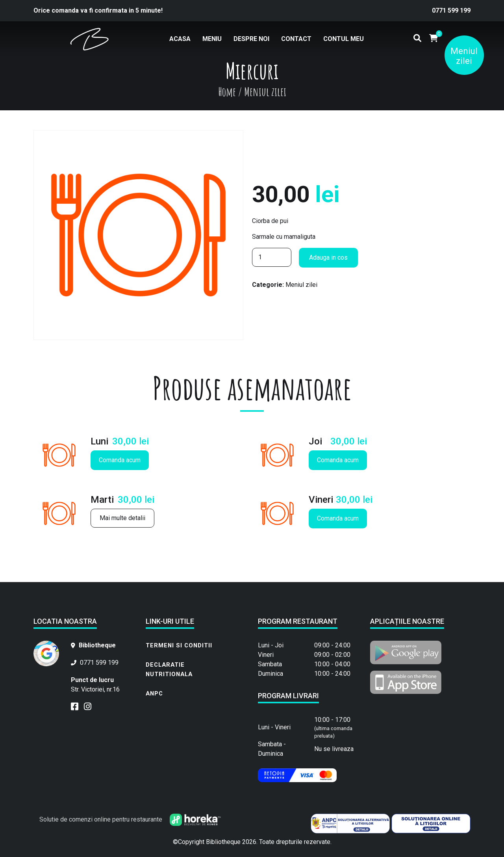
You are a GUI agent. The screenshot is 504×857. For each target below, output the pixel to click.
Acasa (180, 39)
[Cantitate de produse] (272, 257)
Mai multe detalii (122, 518)
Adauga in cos (328, 257)
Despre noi (251, 39)
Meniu (212, 39)
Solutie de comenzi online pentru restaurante (130, 819)
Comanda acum (120, 460)
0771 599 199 (451, 10)
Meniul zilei (464, 56)
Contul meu (344, 39)
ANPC (154, 693)
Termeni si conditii (179, 645)
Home (227, 92)
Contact (296, 39)
